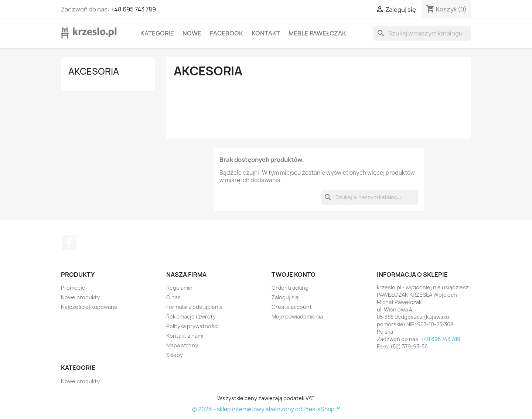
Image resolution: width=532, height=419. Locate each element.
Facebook (226, 33)
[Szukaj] (422, 33)
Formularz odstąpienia (194, 307)
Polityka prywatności (192, 326)
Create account (292, 307)
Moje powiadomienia (297, 316)
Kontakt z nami (185, 336)
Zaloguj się (285, 297)
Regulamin (179, 288)
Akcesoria (94, 71)
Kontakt (266, 33)
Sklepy (175, 355)
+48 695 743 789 (133, 9)
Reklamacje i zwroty (191, 316)
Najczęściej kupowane (89, 307)
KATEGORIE (157, 33)
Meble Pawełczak (317, 33)
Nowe (192, 33)
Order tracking (290, 288)
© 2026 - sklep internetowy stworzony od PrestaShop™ (266, 409)
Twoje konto (294, 275)
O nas (173, 297)
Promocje (73, 288)
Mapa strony (182, 345)
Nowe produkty (80, 297)
